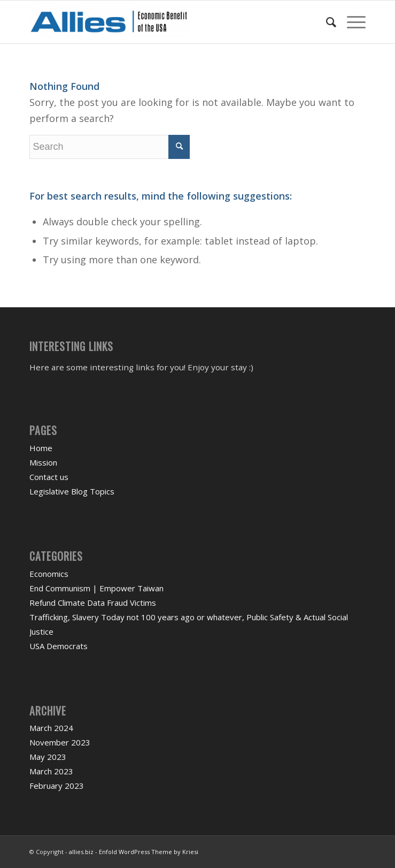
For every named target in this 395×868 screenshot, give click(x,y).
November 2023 (60, 742)
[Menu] (351, 22)
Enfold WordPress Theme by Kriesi (149, 852)
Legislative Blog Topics (72, 491)
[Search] (326, 22)
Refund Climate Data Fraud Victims (93, 603)
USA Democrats (59, 646)
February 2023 (57, 786)
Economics (49, 574)
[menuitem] (326, 22)
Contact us (49, 477)
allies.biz (81, 852)
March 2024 (51, 728)
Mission (43, 462)
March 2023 (51, 771)
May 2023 (48, 757)
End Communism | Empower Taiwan (96, 588)
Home (41, 448)
